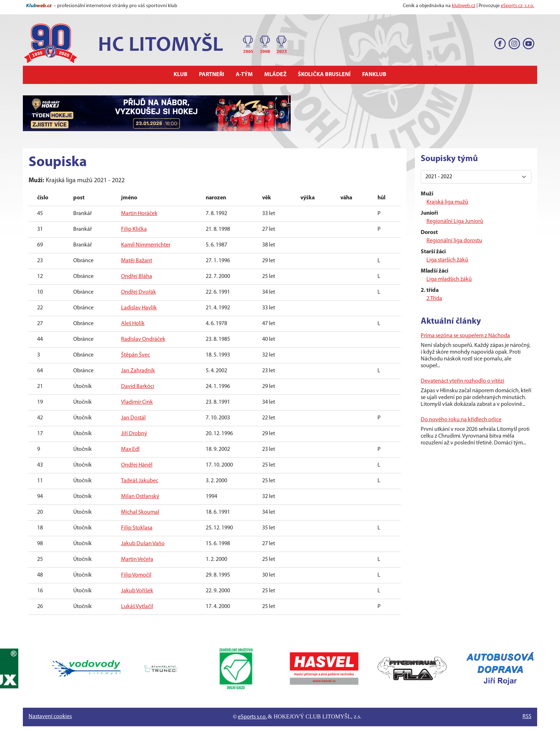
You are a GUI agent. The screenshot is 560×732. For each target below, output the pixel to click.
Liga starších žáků (447, 260)
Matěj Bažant (137, 261)
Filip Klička (134, 229)
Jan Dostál (133, 418)
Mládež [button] (275, 75)
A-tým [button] (244, 75)
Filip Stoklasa (137, 528)
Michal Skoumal (140, 512)
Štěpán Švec (136, 355)
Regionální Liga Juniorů (455, 221)
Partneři (212, 75)
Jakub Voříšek (137, 591)
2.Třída (434, 299)
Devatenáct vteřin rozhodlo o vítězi (462, 381)
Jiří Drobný (134, 434)
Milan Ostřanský (140, 497)
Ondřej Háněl (137, 465)
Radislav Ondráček (143, 339)
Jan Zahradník (138, 371)
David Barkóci (138, 387)
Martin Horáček (139, 214)
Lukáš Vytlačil (137, 607)
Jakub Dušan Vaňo (143, 544)
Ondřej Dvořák (139, 292)
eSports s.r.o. (252, 717)
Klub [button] (181, 75)
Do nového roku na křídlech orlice (461, 420)
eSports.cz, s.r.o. (517, 6)
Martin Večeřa (137, 559)
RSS (527, 717)
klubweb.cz (464, 6)
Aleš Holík (133, 324)
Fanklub (374, 75)
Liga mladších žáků (449, 279)
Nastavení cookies (50, 717)
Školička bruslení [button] (324, 75)
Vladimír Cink (137, 402)
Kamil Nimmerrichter (146, 245)
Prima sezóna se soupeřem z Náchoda (465, 336)
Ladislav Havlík (139, 308)
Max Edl (130, 449)
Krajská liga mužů (447, 202)
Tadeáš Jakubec (140, 481)
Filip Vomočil (136, 575)
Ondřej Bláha (137, 277)
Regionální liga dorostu (454, 241)
